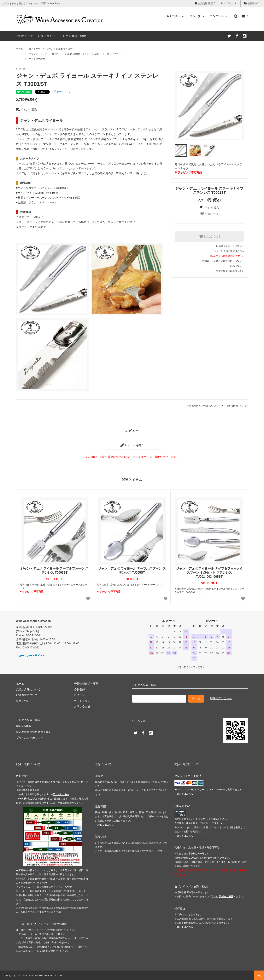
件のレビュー (64, 92)
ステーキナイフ (115, 54)
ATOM (27, 725)
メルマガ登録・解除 (73, 36)
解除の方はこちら (221, 698)
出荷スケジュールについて (230, 246)
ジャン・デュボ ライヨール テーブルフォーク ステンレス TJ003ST (54, 571)
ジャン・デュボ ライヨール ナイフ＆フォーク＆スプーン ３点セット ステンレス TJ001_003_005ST (209, 573)
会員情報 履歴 (205, 3)
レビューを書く (132, 445)
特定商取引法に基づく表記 (230, 271)
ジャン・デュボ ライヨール (61, 49)
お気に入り (209, 214)
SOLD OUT (209, 236)
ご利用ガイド (25, 36)
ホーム (20, 49)
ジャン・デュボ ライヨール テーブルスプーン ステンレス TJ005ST (132, 571)
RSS (19, 725)
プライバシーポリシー (30, 737)
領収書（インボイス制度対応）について (223, 261)
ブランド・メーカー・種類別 (44, 54)
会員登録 (252, 3)
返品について (237, 266)
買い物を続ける (237, 406)
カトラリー (35, 49)
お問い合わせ (47, 36)
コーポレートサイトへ (32, 655)
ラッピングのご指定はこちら (229, 251)
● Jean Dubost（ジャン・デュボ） (83, 54)
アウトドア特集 (37, 59)
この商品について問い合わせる (205, 406)
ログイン (229, 3)
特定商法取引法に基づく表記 (34, 731)
